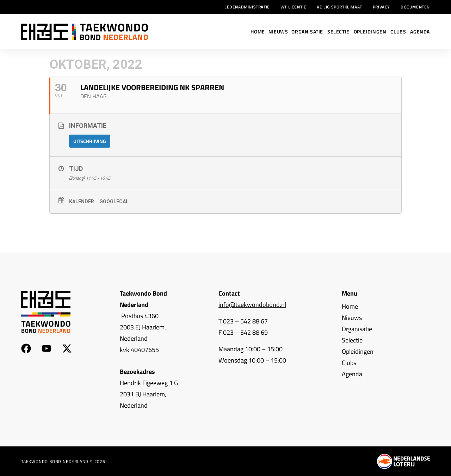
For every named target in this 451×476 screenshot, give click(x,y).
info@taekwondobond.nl (252, 305)
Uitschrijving (90, 141)
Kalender (82, 202)
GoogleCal (114, 202)
